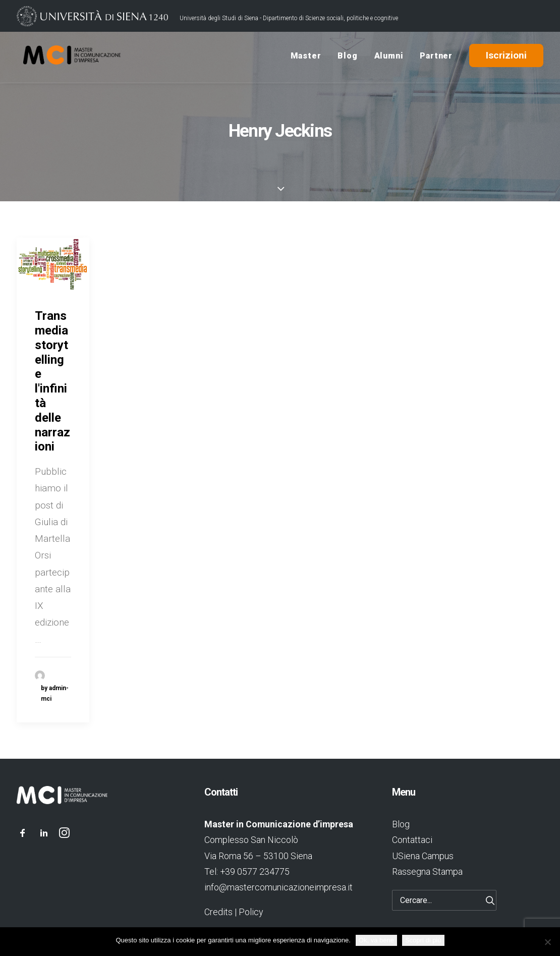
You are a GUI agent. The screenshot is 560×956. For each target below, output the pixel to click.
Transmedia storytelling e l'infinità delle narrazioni (52, 381)
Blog (347, 57)
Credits (218, 912)
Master (306, 57)
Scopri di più (423, 940)
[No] (547, 942)
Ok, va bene (376, 940)
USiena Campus (423, 856)
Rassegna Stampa (427, 871)
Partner (436, 57)
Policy (251, 912)
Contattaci (412, 840)
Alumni (389, 57)
